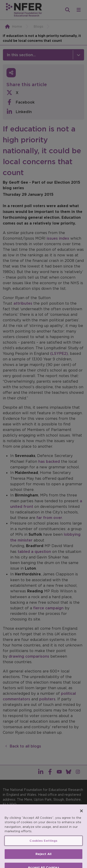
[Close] (81, 818)
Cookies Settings (43, 848)
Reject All (43, 861)
